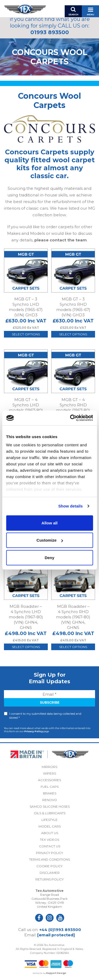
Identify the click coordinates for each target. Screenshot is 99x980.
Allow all (49, 523)
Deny (49, 557)
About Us (50, 833)
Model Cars (50, 826)
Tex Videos (49, 840)
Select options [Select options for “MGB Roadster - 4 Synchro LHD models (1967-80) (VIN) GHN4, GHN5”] (26, 647)
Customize (50, 540)
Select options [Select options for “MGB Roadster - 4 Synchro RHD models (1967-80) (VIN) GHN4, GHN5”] (73, 647)
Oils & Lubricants (50, 813)
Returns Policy (49, 879)
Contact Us (50, 846)
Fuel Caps (50, 787)
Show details (71, 506)
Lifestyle (49, 820)
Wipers (49, 773)
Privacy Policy (34, 731)
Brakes (50, 793)
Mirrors (49, 767)
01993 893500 (50, 32)
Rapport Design (56, 973)
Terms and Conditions (49, 859)
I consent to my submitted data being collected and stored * (45, 716)
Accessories (49, 780)
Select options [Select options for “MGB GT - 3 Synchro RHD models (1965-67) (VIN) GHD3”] (73, 334)
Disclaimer (50, 873)
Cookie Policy (49, 866)
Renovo (50, 800)
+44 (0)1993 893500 (60, 930)
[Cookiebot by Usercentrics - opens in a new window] (70, 418)
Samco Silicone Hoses (50, 806)
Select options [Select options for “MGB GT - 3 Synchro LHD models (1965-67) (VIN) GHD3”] (26, 334)
